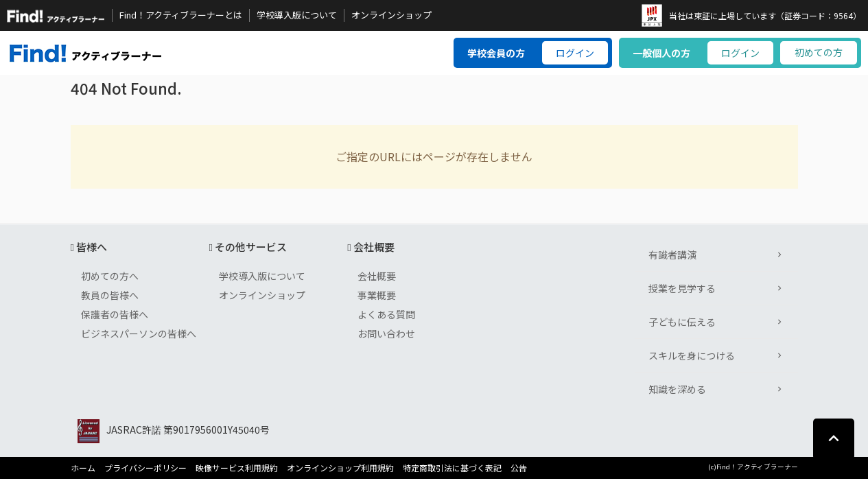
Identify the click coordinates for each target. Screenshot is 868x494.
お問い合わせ (386, 333)
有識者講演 (672, 255)
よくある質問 (386, 314)
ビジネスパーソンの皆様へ (139, 333)
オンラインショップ (391, 15)
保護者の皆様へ (115, 314)
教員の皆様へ (110, 295)
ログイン (575, 53)
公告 (519, 468)
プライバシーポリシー (145, 468)
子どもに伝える (682, 322)
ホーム (83, 468)
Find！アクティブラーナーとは (181, 15)
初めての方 (819, 52)
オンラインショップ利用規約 (340, 468)
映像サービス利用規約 (237, 468)
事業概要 (377, 295)
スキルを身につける (692, 355)
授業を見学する (682, 288)
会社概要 (377, 276)
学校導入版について (297, 15)
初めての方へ (110, 276)
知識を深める (677, 389)
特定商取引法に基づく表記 (452, 468)
